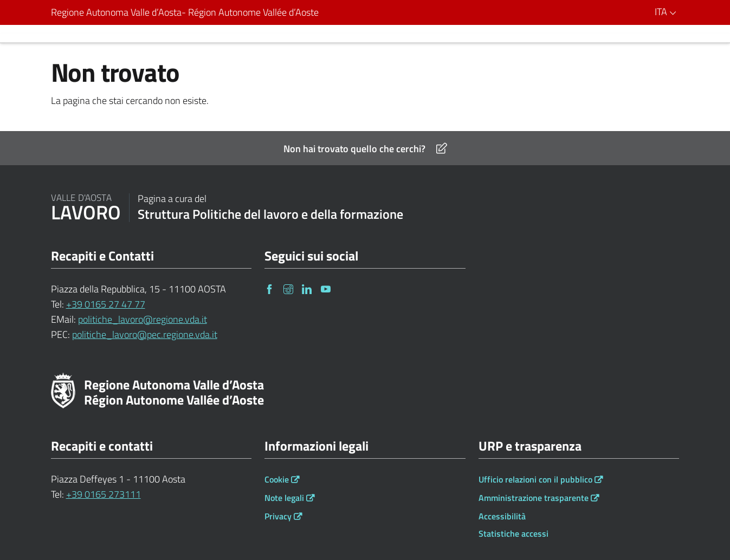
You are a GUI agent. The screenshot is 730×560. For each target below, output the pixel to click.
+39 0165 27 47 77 (106, 304)
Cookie (277, 479)
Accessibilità (502, 516)
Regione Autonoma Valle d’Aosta (185, 12)
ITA (667, 12)
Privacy (278, 516)
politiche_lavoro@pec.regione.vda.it (145, 334)
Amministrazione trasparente (534, 498)
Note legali (284, 498)
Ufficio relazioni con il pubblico (535, 479)
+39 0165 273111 (104, 494)
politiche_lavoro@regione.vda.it (143, 319)
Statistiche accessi (513, 533)
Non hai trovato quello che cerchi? (365, 149)
